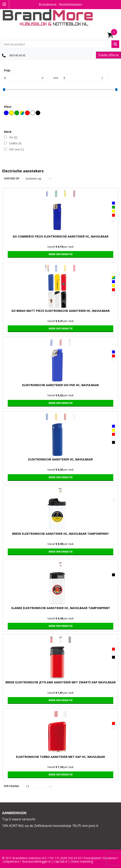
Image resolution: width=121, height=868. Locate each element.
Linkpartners (11, 862)
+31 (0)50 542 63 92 (68, 858)
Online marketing (82, 862)
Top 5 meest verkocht (19, 819)
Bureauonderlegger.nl (36, 862)
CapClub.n (60, 862)
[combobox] (61, 44)
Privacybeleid (92, 858)
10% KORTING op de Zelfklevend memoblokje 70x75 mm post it (50, 826)
